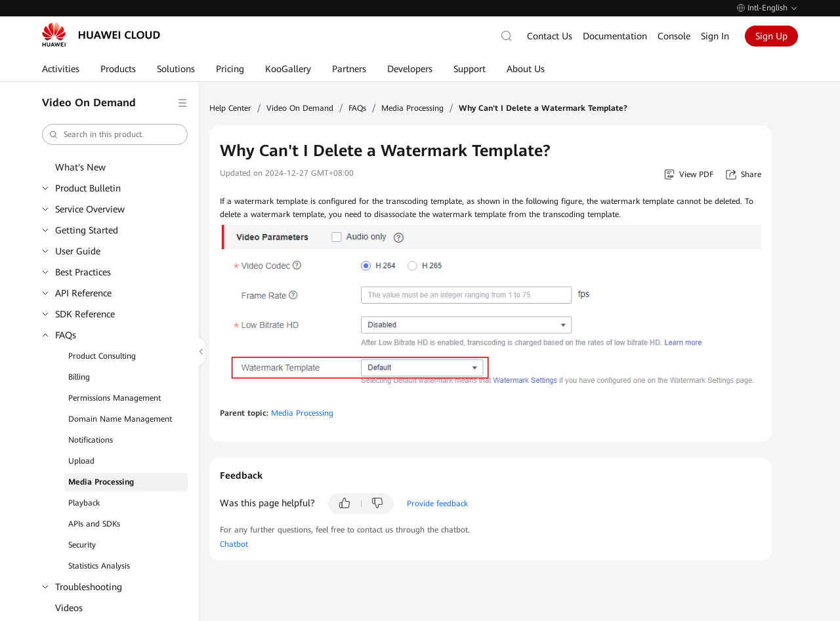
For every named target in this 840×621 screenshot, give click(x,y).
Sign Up (771, 36)
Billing (79, 377)
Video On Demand (300, 108)
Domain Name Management (120, 419)
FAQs (66, 335)
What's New (80, 167)
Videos (69, 608)
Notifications (91, 440)
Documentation (615, 36)
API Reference (83, 293)
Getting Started (87, 230)
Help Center (230, 108)
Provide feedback (437, 504)
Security (82, 545)
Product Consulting (102, 356)
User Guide (78, 251)
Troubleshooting (89, 587)
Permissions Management (115, 398)
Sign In (715, 36)
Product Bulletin (88, 188)
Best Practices (83, 272)
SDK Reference (85, 314)
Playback (84, 503)
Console (674, 36)
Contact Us (550, 36)
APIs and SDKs (94, 524)
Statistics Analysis (99, 566)
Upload (81, 461)
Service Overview (90, 209)
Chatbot (234, 544)
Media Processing (101, 482)
